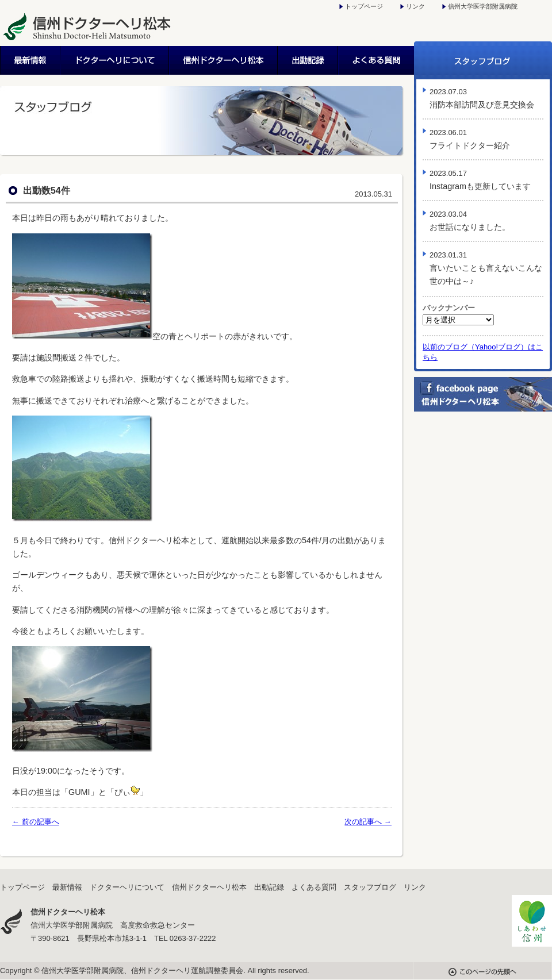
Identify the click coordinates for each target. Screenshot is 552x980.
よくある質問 (376, 60)
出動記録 (308, 60)
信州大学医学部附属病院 (483, 6)
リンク (415, 6)
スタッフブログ (483, 60)
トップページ (364, 6)
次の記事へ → (368, 822)
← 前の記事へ (36, 822)
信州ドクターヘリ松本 (224, 60)
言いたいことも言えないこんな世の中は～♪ (486, 268)
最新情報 (30, 60)
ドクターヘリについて (115, 60)
